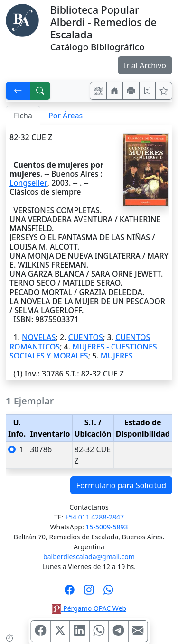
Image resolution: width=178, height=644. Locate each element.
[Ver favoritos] (164, 91)
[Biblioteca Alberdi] (22, 19)
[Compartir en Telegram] (118, 631)
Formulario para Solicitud (121, 485)
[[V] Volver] (18, 91)
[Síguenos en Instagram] (89, 593)
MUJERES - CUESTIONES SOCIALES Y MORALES (83, 351)
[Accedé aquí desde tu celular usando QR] (98, 91)
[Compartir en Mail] (138, 631)
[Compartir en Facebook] (40, 631)
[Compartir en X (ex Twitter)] (60, 631)
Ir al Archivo (145, 65)
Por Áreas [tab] (66, 116)
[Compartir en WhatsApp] (99, 631)
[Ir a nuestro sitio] (115, 91)
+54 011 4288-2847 (94, 517)
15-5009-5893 (107, 527)
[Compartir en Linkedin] (79, 631)
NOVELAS (39, 337)
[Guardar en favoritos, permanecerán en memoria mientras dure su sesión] (148, 91)
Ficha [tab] (23, 116)
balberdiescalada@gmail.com (89, 557)
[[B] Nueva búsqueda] (40, 91)
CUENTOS (86, 337)
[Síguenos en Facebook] (70, 593)
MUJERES (117, 356)
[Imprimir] (131, 91)
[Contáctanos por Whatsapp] (108, 593)
